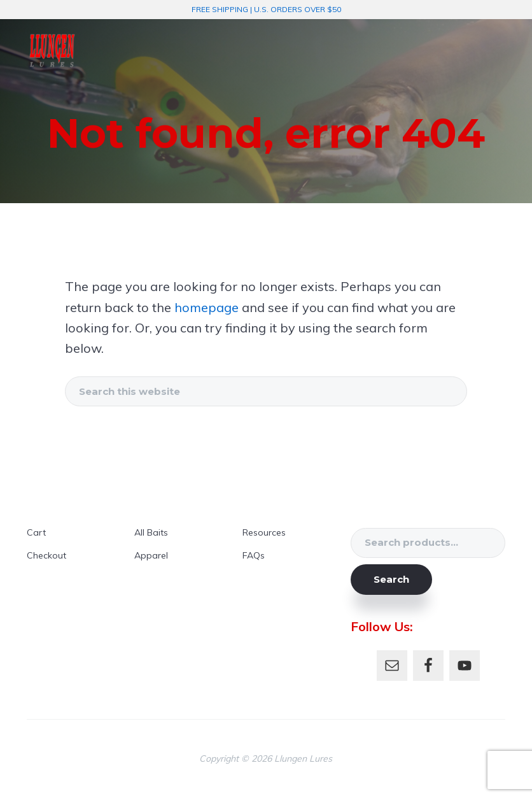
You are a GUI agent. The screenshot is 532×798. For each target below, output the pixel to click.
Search (391, 579)
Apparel (151, 555)
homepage (206, 307)
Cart (36, 532)
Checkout (46, 555)
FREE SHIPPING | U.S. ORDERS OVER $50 (266, 9)
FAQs (254, 555)
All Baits (151, 532)
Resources (264, 532)
